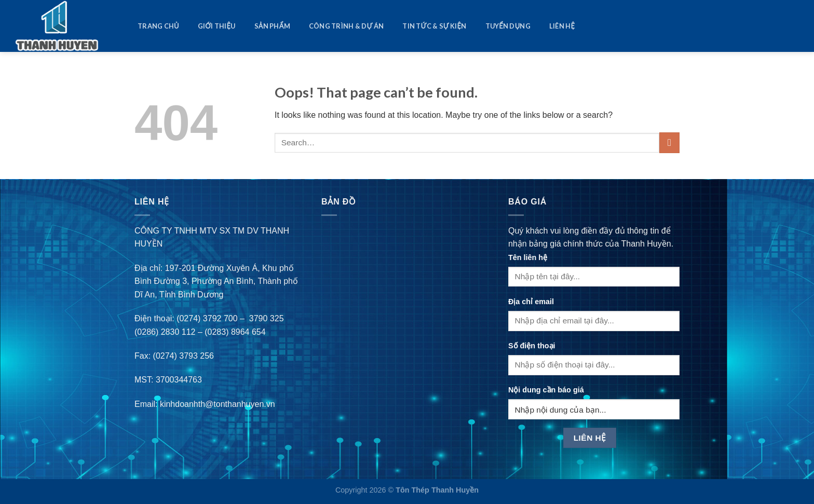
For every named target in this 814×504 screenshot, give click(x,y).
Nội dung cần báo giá (546, 390)
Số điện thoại (532, 346)
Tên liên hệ (528, 257)
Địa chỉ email (531, 302)
